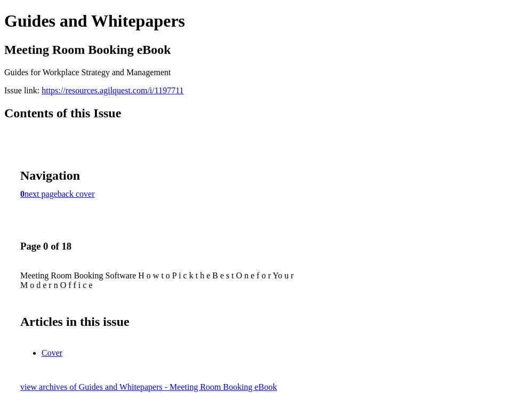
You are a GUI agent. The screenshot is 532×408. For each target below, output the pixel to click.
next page (41, 194)
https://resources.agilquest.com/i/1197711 (112, 90)
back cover (76, 194)
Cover (52, 353)
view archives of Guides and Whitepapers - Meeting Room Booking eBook (148, 387)
